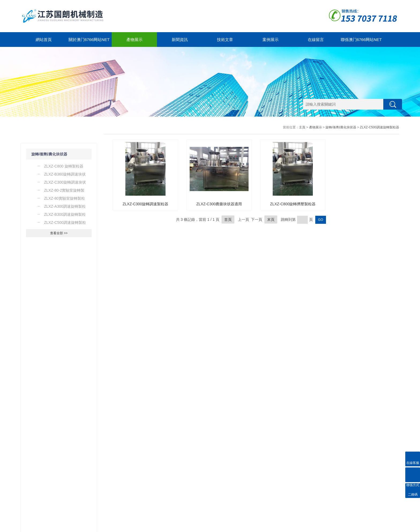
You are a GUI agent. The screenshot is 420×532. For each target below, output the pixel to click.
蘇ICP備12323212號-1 (84, 527)
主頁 (302, 127)
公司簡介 (100, 480)
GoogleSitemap (112, 527)
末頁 (271, 220)
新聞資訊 (180, 40)
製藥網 (380, 527)
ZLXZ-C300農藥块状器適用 (219, 204)
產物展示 (134, 40)
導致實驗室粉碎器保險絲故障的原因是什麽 (57, 374)
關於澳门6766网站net (89, 40)
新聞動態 (64, 473)
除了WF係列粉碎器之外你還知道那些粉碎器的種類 (61, 407)
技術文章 (225, 40)
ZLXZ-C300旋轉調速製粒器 (145, 204)
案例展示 (271, 40)
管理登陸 (393, 527)
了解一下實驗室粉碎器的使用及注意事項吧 (57, 385)
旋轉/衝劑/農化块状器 (49, 154)
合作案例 (136, 473)
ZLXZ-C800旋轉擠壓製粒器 (293, 204)
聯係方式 (172, 480)
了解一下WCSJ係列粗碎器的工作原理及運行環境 (61, 396)
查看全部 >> (59, 233)
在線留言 (316, 40)
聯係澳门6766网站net (361, 40)
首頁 (228, 220)
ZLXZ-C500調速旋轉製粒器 (380, 127)
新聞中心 (67, 463)
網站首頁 (44, 40)
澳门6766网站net (33, 527)
